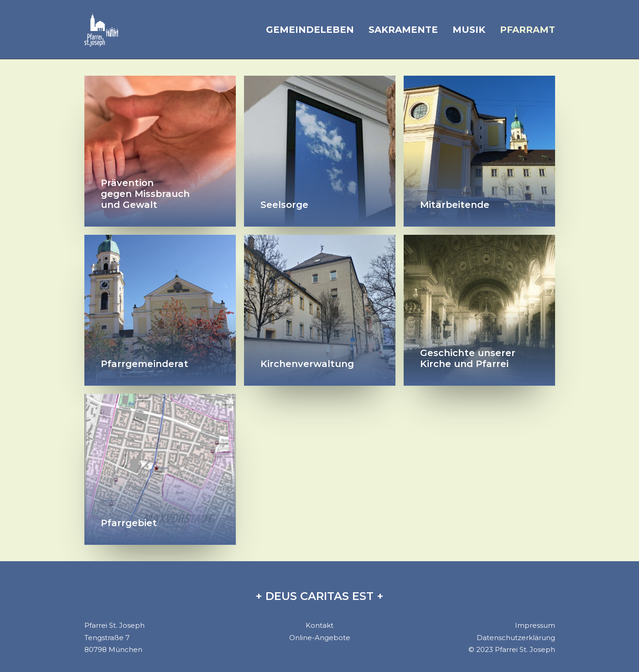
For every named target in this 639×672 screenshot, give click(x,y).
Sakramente (403, 30)
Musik (469, 30)
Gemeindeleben (310, 30)
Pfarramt (527, 30)
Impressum (535, 625)
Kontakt (319, 625)
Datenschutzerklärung (516, 638)
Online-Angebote (320, 638)
